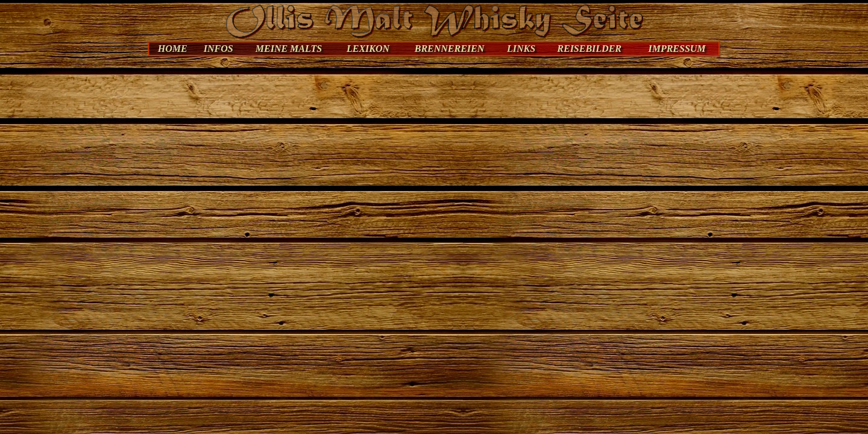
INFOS (219, 49)
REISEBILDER (589, 49)
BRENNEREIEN (450, 49)
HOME (173, 49)
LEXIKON (368, 49)
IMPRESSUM (677, 49)
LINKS (521, 49)
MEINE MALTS (289, 49)
